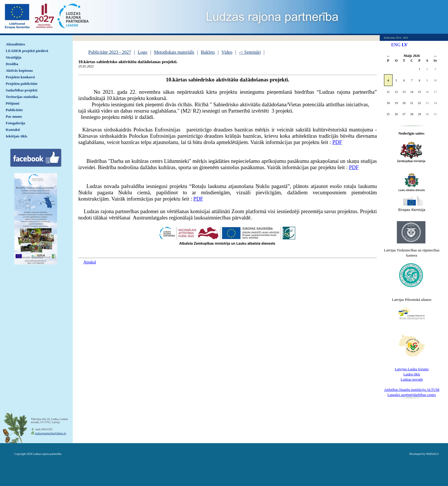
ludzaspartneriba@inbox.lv (50, 433)
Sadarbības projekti (22, 90)
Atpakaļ (90, 262)
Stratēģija (14, 57)
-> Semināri (250, 52)
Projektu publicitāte (22, 84)
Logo (143, 52)
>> (435, 56)
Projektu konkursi (20, 77)
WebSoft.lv (432, 454)
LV (405, 45)
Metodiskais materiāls (174, 52)
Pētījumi (13, 103)
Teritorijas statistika (22, 97)
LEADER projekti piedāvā (27, 51)
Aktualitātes (15, 44)
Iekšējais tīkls (16, 136)
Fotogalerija (15, 123)
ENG (396, 45)
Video (227, 52)
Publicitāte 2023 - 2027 (110, 52)
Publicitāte (14, 110)
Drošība (12, 64)
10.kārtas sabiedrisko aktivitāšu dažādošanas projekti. (128, 62)
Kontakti (13, 130)
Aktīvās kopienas (19, 70)
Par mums (14, 116)
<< (388, 56)
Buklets (208, 52)
